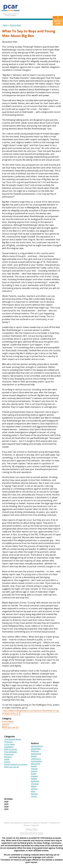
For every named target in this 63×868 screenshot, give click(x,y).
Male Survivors (11, 749)
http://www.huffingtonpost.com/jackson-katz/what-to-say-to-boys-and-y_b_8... (31, 712)
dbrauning (36, 764)
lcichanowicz (36, 761)
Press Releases (11, 752)
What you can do (10, 727)
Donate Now (58, 20)
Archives (8, 799)
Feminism (8, 742)
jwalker (34, 779)
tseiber (34, 766)
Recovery (8, 757)
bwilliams (35, 781)
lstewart (34, 776)
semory (34, 789)
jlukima (34, 771)
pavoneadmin (37, 746)
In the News (8, 721)
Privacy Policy (31, 829)
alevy (33, 791)
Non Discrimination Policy (32, 833)
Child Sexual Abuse (13, 739)
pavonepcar (36, 754)
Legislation (9, 747)
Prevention (9, 754)
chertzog (35, 784)
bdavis (34, 786)
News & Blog (15, 25)
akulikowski (36, 749)
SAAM (7, 759)
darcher (34, 794)
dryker (34, 774)
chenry (34, 796)
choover (34, 769)
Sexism (6, 724)
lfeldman (35, 751)
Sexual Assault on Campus (16, 764)
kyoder (34, 756)
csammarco (36, 759)
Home (5, 25)
